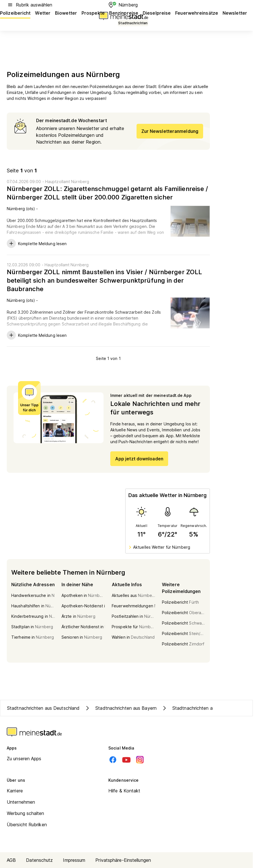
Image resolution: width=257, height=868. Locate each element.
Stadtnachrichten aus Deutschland (43, 708)
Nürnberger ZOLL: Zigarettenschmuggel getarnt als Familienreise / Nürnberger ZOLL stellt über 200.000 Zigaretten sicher (107, 193)
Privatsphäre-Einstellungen (123, 860)
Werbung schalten (26, 813)
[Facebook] (113, 760)
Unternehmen (21, 802)
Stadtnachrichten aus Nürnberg (199, 708)
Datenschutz (39, 860)
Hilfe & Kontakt (124, 791)
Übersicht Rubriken (27, 825)
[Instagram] (140, 760)
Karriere (15, 791)
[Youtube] (126, 760)
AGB (11, 860)
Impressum (74, 860)
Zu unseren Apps (24, 759)
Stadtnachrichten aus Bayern (120, 708)
